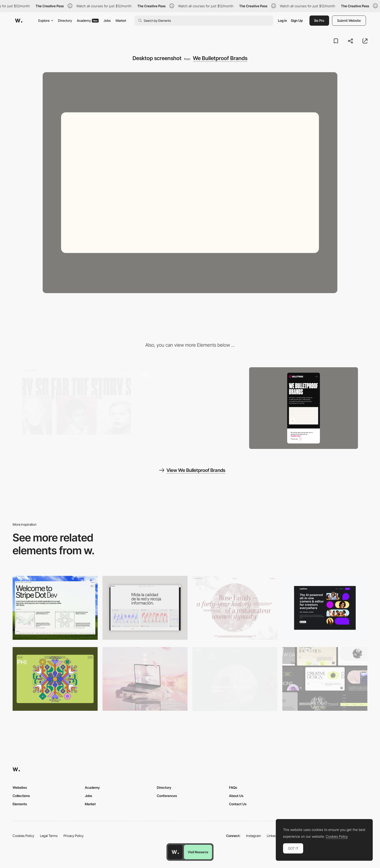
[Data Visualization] (145, 608)
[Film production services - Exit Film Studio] (235, 679)
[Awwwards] (19, 21)
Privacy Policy (74, 836)
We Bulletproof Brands (220, 58)
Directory (65, 20)
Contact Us (238, 804)
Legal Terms (49, 836)
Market (121, 20)
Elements (20, 804)
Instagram (254, 836)
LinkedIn (273, 836)
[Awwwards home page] (175, 852)
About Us (236, 796)
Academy (88, 20)
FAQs (233, 787)
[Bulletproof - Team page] (76, 406)
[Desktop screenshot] (235, 608)
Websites (20, 787)
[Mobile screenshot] (304, 408)
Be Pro (319, 20)
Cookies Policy (23, 836)
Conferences (167, 796)
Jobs (107, 20)
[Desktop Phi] (55, 679)
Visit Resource (198, 852)
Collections (21, 796)
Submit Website (349, 20)
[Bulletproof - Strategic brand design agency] (190, 406)
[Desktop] (55, 608)
